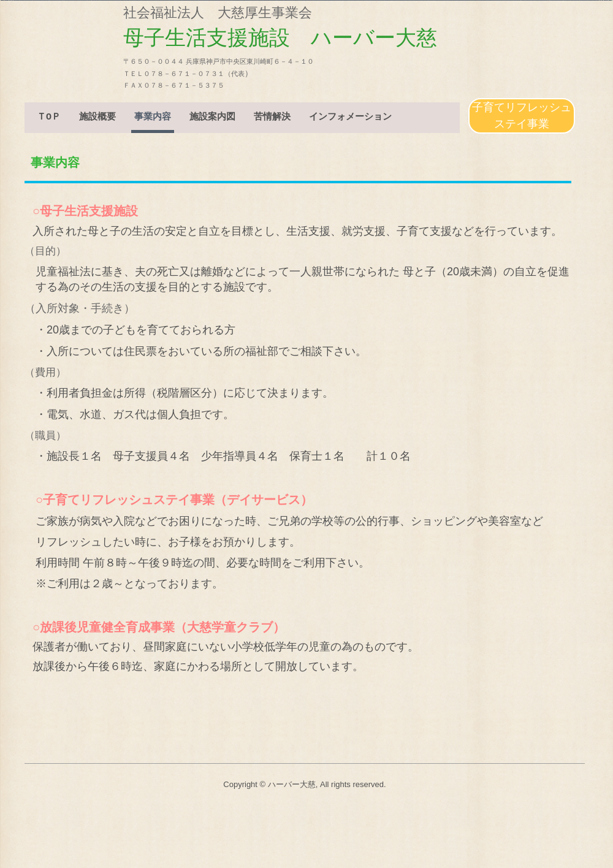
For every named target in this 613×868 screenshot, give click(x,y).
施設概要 (97, 118)
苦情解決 (272, 118)
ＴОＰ (49, 118)
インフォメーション (350, 118)
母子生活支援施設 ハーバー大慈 (122, 44)
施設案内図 (212, 118)
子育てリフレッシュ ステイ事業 (524, 116)
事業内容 (153, 118)
